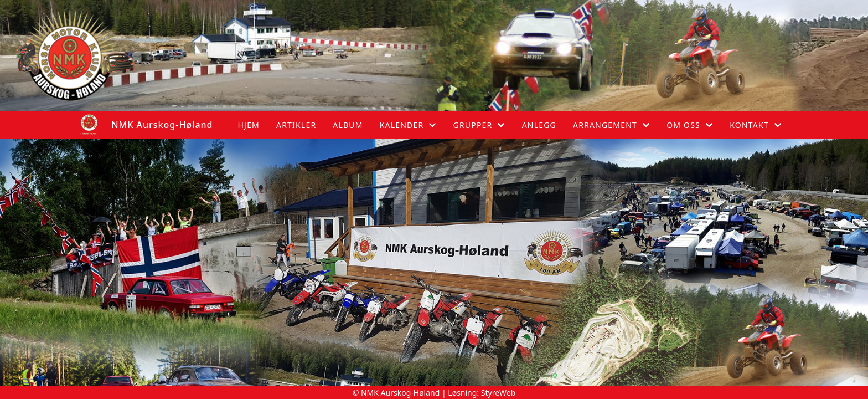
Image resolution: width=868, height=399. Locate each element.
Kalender (408, 125)
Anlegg (539, 125)
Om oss (690, 125)
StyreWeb (498, 393)
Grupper (479, 125)
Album (348, 125)
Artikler (296, 125)
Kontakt (756, 125)
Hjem (249, 125)
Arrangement (611, 125)
